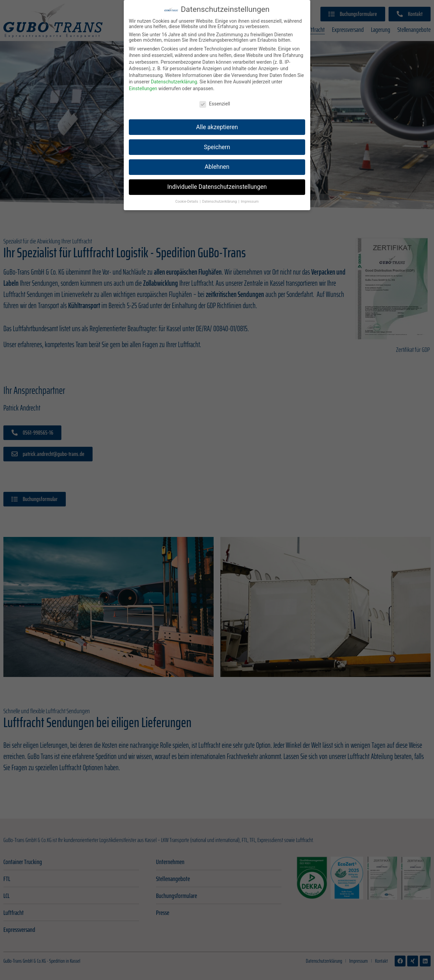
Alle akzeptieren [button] (217, 120)
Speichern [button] (217, 140)
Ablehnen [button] (217, 160)
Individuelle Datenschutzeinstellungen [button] (217, 180)
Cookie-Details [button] (187, 194)
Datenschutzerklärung (174, 75)
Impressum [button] (250, 194)
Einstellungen (143, 81)
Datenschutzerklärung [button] (220, 194)
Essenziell (215, 97)
